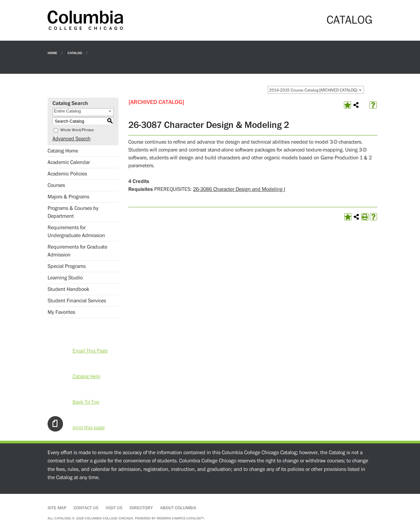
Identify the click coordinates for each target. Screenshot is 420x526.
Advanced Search (72, 139)
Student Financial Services (77, 301)
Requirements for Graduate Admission (77, 251)
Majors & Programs (68, 197)
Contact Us (86, 508)
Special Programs (67, 266)
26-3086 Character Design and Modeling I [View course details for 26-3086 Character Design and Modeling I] (239, 189)
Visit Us (114, 508)
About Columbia (178, 508)
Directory (141, 508)
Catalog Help (86, 376)
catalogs (63, 518)
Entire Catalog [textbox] (67, 111)
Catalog (75, 53)
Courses (56, 185)
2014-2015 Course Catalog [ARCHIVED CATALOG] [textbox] (313, 90)
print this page (89, 428)
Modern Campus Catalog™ (180, 518)
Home (52, 53)
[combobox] (316, 90)
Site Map (57, 508)
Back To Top (86, 402)
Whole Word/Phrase (77, 130)
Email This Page (90, 351)
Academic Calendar (69, 162)
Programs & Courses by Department (73, 212)
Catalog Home (63, 151)
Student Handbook (68, 289)
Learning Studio (65, 278)
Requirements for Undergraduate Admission (76, 232)
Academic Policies (67, 174)
